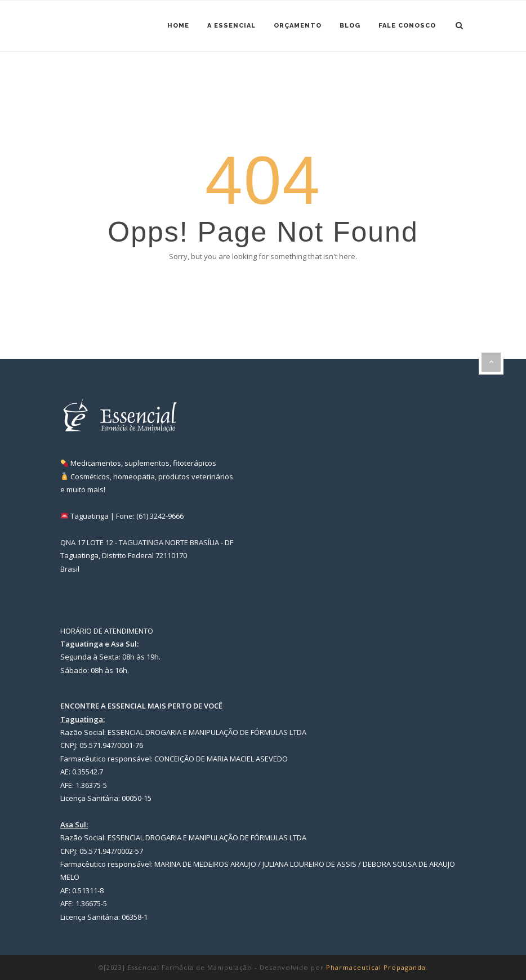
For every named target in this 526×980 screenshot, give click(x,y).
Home (178, 26)
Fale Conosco (407, 26)
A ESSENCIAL (231, 26)
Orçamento (298, 26)
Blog (350, 26)
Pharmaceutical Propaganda (376, 967)
